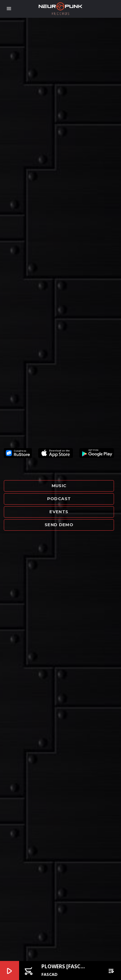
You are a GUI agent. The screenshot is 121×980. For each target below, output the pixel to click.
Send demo (59, 525)
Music (59, 486)
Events (59, 512)
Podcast (59, 499)
